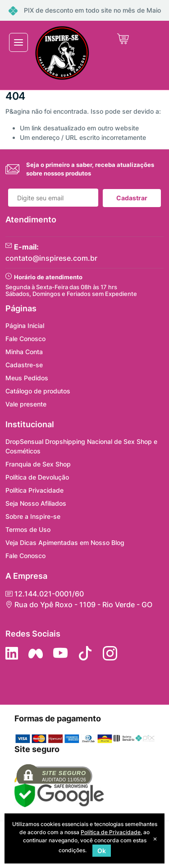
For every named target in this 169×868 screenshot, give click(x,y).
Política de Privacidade (111, 832)
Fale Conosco (25, 339)
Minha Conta (24, 352)
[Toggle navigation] (18, 42)
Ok (102, 851)
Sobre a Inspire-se (33, 516)
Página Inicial (25, 325)
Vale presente (26, 404)
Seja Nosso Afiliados (36, 503)
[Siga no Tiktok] (85, 653)
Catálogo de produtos (38, 391)
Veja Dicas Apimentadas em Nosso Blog (65, 542)
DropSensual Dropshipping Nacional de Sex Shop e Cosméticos (81, 446)
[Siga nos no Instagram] (110, 653)
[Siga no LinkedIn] (12, 653)
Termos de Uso (28, 529)
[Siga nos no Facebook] (36, 653)
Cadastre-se (24, 365)
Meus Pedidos (27, 378)
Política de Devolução (37, 477)
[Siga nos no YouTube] (60, 653)
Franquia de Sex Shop (38, 464)
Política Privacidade (34, 490)
